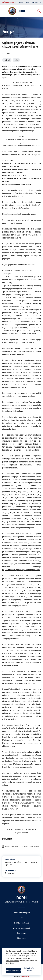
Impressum (21, 933)
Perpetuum (26, 976)
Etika (22, 918)
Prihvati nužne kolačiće (29, 969)
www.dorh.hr (24, 737)
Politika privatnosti (22, 923)
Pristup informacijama (22, 913)
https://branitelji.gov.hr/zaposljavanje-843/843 (21, 570)
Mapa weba (22, 938)
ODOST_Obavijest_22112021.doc (17, 846)
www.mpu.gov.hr (18, 743)
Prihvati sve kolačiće (13, 971)
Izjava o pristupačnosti (21, 928)
